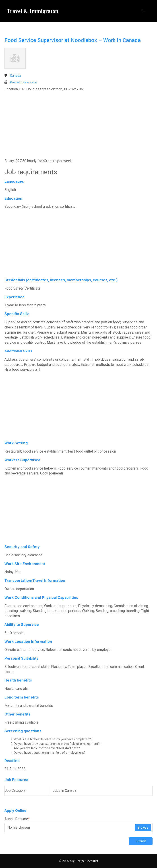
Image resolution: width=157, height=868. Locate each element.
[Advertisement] (78, 125)
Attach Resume (17, 819)
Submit (141, 841)
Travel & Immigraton (32, 11)
